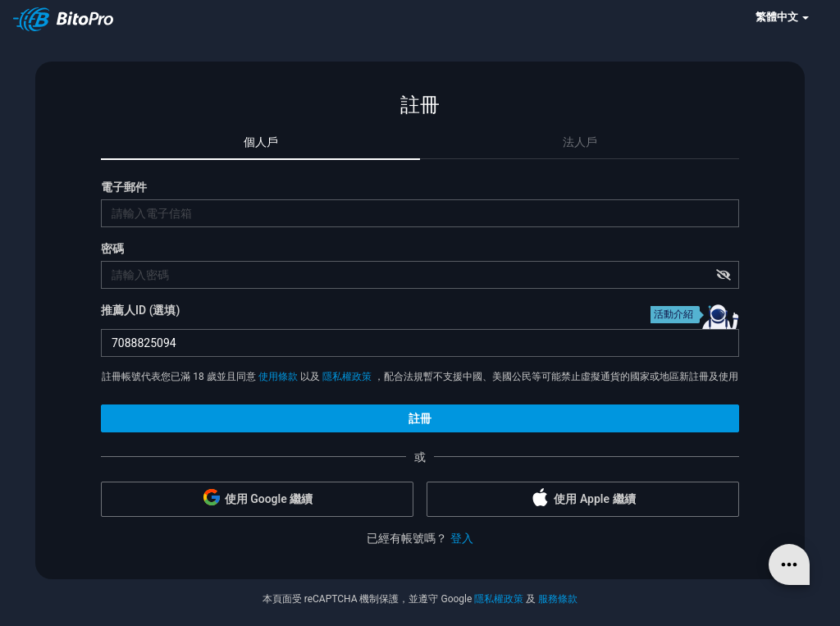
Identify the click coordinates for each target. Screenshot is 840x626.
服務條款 (558, 599)
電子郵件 (124, 187)
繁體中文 (782, 17)
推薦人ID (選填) (140, 310)
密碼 (112, 249)
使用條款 (278, 377)
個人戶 (261, 142)
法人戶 (580, 142)
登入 (462, 538)
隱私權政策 (347, 377)
